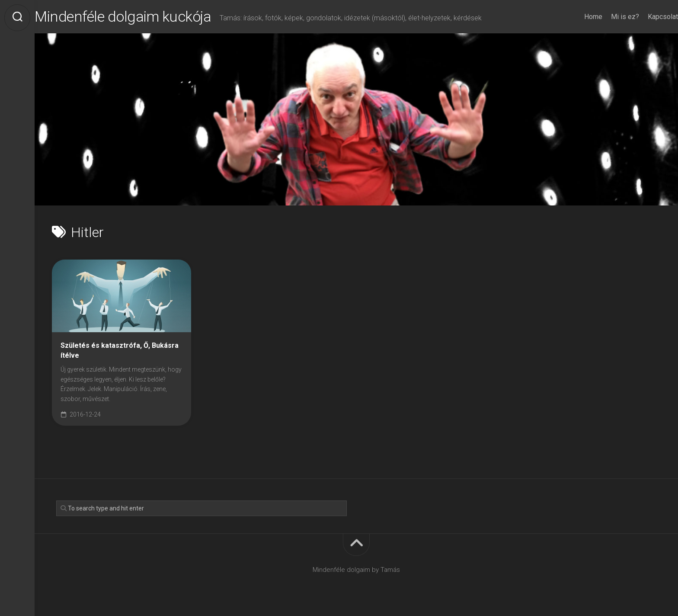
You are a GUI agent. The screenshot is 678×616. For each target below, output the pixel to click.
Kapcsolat (646, 17)
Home (576, 17)
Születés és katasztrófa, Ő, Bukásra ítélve (120, 353)
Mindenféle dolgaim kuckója (146, 18)
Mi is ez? (608, 17)
